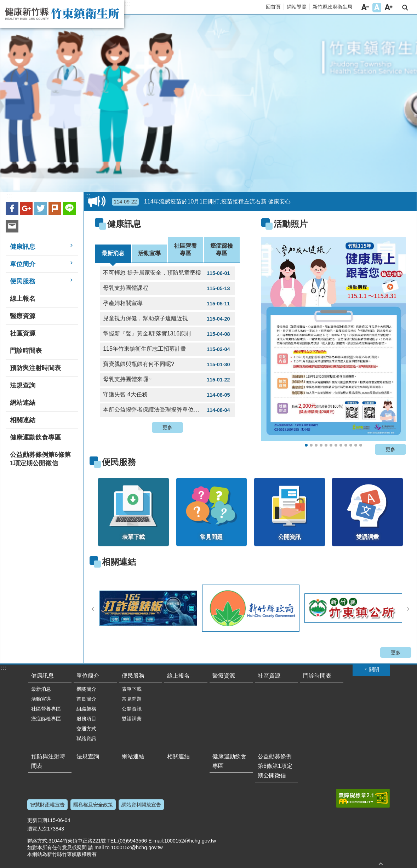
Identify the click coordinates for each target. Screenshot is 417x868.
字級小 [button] (365, 8)
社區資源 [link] (23, 333)
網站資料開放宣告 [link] (141, 805)
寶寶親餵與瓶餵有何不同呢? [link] (167, 364)
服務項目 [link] (86, 719)
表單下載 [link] (132, 689)
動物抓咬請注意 (361, 445)
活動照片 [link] (291, 224)
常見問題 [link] (132, 699)
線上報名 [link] (23, 299)
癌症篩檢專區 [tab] (222, 249)
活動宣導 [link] (41, 699)
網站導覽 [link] (297, 7)
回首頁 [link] (273, 7)
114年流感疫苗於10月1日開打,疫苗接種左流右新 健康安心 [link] (201, 202)
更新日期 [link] (37, 820)
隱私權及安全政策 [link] (93, 805)
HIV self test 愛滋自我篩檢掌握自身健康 (356, 445)
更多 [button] (167, 427)
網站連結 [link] (23, 403)
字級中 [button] (377, 8)
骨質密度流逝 (351, 445)
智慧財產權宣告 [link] (47, 805)
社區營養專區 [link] (46, 709)
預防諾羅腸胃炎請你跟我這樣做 (341, 445)
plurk (55, 208)
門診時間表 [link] (26, 351)
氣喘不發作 (346, 445)
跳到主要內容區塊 (4, 4)
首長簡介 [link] (86, 699)
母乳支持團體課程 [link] (167, 288)
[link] (334, 339)
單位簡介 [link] (23, 264)
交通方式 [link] (86, 729)
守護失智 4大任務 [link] (167, 395)
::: (127, 4)
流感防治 (331, 445)
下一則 (408, 609)
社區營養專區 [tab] (185, 249)
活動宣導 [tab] (149, 253)
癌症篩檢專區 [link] (46, 719)
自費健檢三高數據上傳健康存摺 (311, 445)
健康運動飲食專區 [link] (35, 437)
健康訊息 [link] (23, 247)
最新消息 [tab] (113, 253)
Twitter (41, 208)
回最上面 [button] (381, 864)
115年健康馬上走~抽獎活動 (306, 445)
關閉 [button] (374, 669)
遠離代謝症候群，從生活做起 (326, 445)
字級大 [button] (389, 8)
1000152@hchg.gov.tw (190, 841)
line (69, 208)
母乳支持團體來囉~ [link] (167, 380)
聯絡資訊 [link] (86, 738)
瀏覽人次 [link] (37, 829)
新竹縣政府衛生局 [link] (332, 7)
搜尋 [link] (405, 8)
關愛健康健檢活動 (316, 445)
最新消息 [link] (41, 689)
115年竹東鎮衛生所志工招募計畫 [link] (167, 349)
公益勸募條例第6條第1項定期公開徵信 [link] (40, 459)
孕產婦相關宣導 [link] (167, 304)
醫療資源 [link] (23, 316)
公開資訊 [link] (132, 709)
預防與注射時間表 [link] (35, 368)
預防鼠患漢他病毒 (336, 445)
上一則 (93, 609)
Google (26, 208)
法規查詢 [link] (23, 385)
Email (12, 226)
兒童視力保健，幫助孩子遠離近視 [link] (167, 319)
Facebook (12, 208)
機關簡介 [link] (86, 689)
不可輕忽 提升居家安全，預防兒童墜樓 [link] (167, 273)
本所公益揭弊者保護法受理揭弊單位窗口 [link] (167, 410)
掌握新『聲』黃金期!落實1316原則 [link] (167, 334)
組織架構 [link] (86, 709)
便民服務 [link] (23, 281)
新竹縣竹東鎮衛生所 (62, 14)
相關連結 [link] (23, 420)
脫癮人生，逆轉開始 (321, 445)
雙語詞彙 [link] (132, 719)
